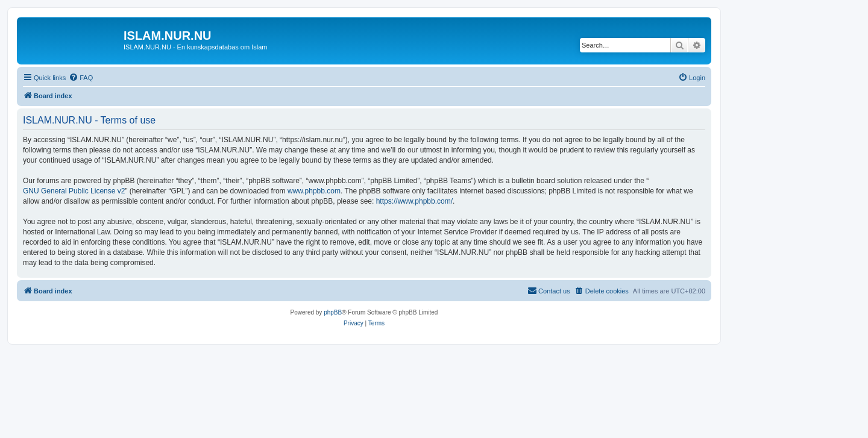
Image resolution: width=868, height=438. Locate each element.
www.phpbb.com (314, 191)
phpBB (333, 312)
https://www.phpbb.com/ (414, 201)
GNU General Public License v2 (74, 191)
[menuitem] (81, 78)
